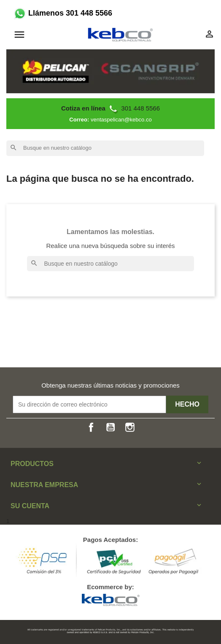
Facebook (91, 427)
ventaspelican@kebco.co (121, 120)
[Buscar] (105, 148)
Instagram (130, 427)
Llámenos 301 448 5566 (62, 13)
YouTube (110, 427)
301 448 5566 (110, 108)
